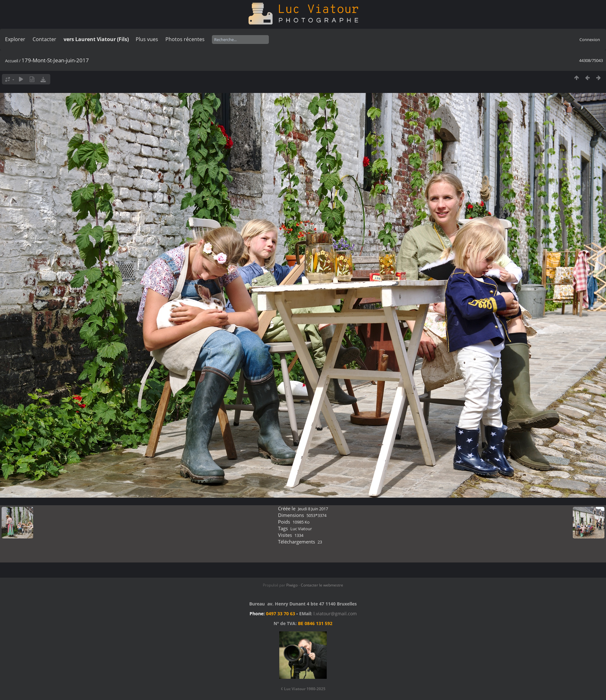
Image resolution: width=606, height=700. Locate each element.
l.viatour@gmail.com (335, 614)
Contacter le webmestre (322, 585)
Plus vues (147, 39)
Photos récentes (185, 39)
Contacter (44, 39)
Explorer (15, 39)
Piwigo (292, 585)
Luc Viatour (301, 529)
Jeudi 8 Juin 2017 (313, 509)
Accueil (12, 61)
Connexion (590, 40)
